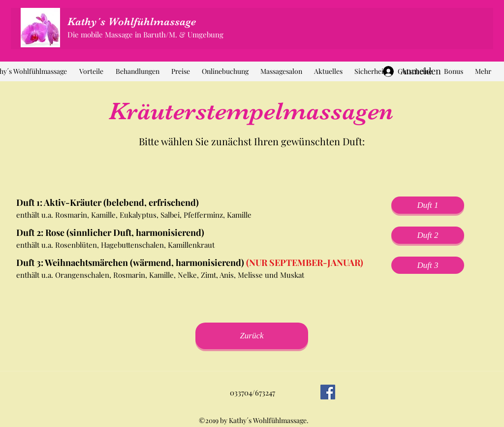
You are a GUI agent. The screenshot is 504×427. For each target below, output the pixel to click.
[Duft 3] (428, 265)
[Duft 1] (428, 205)
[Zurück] (252, 336)
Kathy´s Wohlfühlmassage (132, 21)
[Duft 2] (428, 235)
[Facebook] (328, 392)
